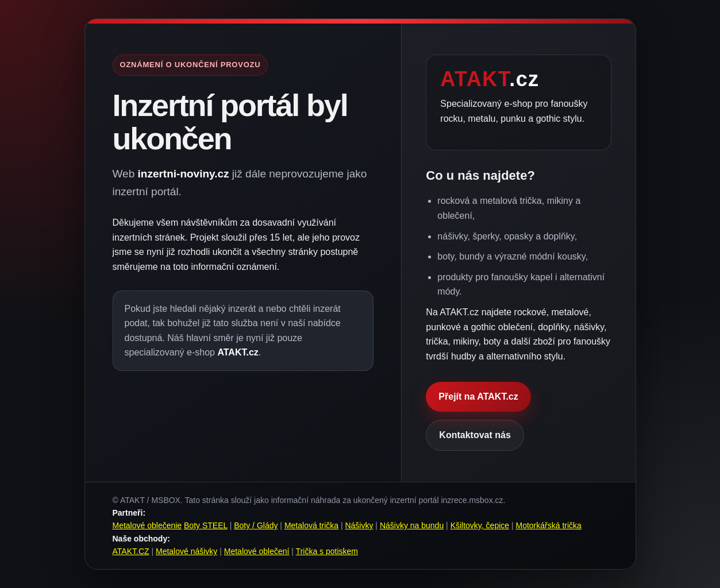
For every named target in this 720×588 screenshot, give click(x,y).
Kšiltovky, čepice (480, 525)
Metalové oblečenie (147, 525)
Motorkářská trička (549, 525)
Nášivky (359, 525)
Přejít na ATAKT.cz (478, 396)
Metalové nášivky (186, 551)
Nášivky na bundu (412, 525)
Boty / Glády (256, 525)
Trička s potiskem (327, 551)
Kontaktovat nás (475, 435)
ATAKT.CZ (131, 551)
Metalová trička (311, 525)
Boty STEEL (206, 525)
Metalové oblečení (257, 551)
